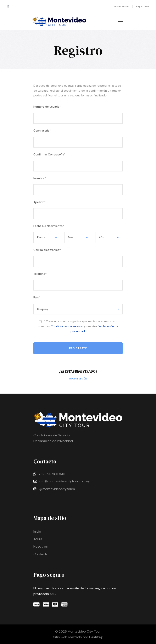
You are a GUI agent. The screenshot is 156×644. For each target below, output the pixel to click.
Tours (38, 539)
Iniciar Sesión (78, 379)
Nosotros (41, 546)
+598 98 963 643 (52, 474)
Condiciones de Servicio (52, 435)
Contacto (41, 554)
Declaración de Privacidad (53, 441)
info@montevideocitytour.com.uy (64, 481)
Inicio (37, 531)
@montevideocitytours (57, 489)
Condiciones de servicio (67, 326)
